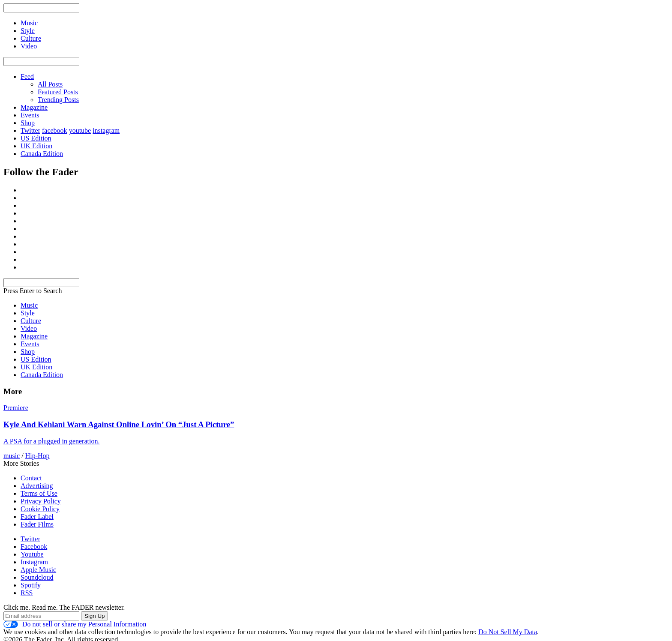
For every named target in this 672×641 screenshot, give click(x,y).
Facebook (34, 547)
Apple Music (38, 570)
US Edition (36, 138)
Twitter (30, 130)
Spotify (31, 585)
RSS (27, 593)
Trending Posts (58, 100)
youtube (80, 130)
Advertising (37, 486)
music (12, 456)
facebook (55, 130)
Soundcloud (37, 577)
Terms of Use (39, 493)
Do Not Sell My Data (508, 632)
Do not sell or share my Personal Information (75, 624)
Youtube (32, 554)
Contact (31, 478)
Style (28, 313)
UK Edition (36, 146)
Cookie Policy (40, 509)
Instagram (34, 562)
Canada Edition (42, 154)
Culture (31, 321)
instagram (106, 130)
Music (29, 305)
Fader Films (37, 524)
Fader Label (37, 517)
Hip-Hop (37, 456)
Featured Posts (58, 92)
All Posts (50, 84)
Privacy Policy (41, 501)
